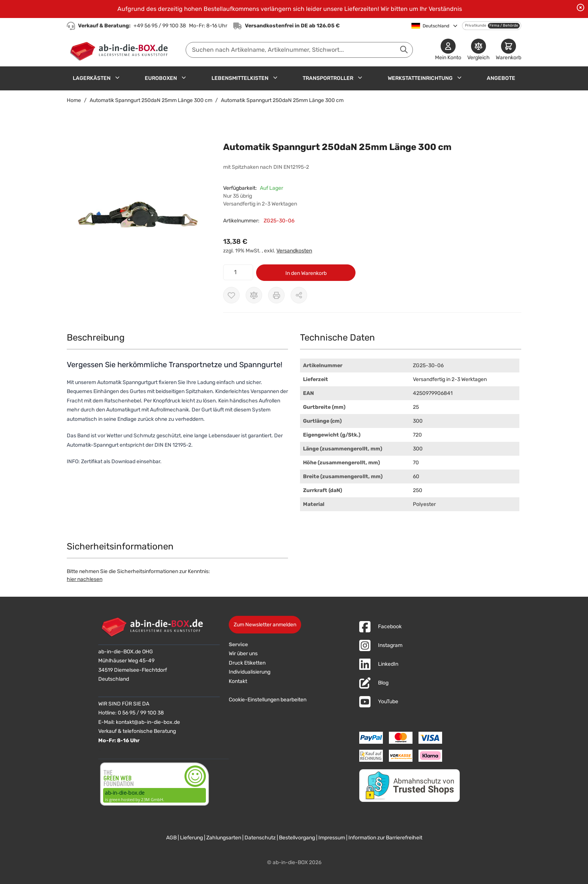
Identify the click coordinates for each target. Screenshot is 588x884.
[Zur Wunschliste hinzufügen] (231, 295)
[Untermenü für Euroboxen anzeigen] (184, 78)
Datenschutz (260, 838)
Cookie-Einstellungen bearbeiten (268, 700)
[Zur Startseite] (121, 50)
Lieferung (191, 838)
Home (74, 100)
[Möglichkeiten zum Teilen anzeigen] (299, 295)
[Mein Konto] (448, 50)
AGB (171, 838)
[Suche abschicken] (404, 50)
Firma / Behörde (504, 26)
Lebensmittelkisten (240, 78)
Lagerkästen (92, 78)
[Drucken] (276, 295)
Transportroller (328, 78)
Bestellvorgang (297, 838)
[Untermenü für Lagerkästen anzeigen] (117, 78)
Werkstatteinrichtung (420, 78)
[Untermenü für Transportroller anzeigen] (360, 78)
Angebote (501, 78)
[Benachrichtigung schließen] (580, 8)
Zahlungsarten (224, 838)
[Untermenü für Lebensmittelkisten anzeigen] (275, 78)
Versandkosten (294, 251)
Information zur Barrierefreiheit (385, 838)
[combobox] (299, 50)
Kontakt (238, 681)
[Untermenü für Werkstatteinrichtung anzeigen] (459, 78)
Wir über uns (243, 654)
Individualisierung (250, 672)
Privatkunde (476, 26)
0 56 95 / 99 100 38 (141, 713)
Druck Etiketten (247, 663)
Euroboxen (161, 78)
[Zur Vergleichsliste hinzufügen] (254, 295)
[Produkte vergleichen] (478, 50)
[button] (137, 215)
